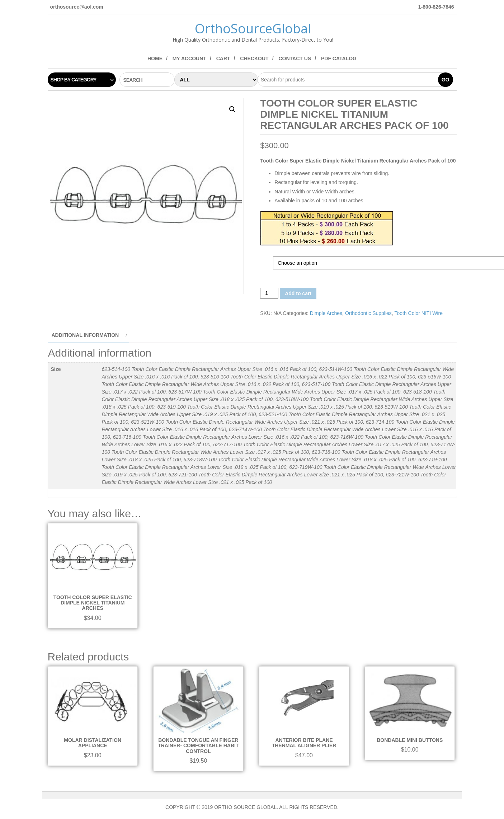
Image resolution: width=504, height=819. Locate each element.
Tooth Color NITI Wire (418, 313)
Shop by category (74, 80)
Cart (223, 58)
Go (446, 80)
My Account (189, 58)
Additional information (85, 335)
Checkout (254, 58)
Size (267, 260)
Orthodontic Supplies (368, 313)
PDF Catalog (339, 58)
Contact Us (295, 58)
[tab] (88, 335)
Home (155, 58)
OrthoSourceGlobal (253, 29)
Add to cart (298, 293)
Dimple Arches (326, 313)
